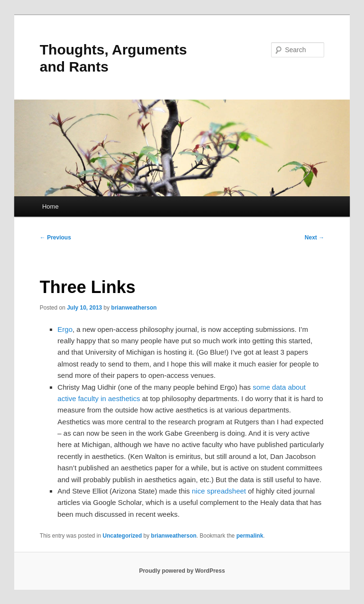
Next (314, 238)
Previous (55, 238)
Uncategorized (123, 536)
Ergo (65, 329)
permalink (250, 536)
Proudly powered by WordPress (182, 571)
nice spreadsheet (219, 491)
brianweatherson (134, 308)
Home (50, 206)
